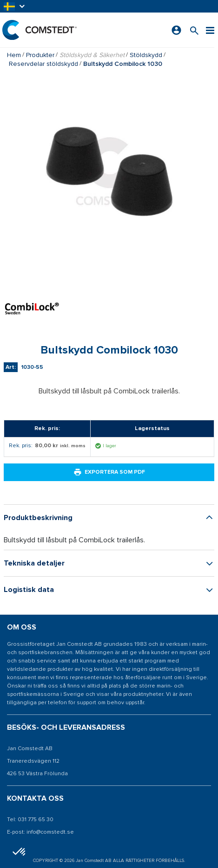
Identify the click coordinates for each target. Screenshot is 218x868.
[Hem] (40, 30)
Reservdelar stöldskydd (43, 64)
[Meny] (210, 30)
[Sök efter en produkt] (194, 30)
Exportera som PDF (109, 472)
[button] (15, 6)
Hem (14, 55)
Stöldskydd (146, 55)
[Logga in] (176, 30)
